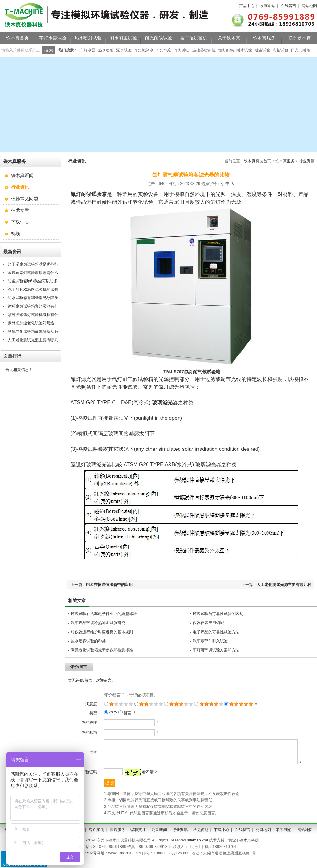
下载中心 (20, 222)
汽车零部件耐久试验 (210, 641)
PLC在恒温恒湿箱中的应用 (109, 585)
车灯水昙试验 (53, 38)
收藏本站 (268, 6)
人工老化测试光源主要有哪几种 (284, 585)
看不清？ (144, 780)
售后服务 (117, 838)
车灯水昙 (88, 50)
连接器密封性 (204, 50)
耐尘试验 (262, 50)
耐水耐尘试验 (123, 38)
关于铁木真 (229, 38)
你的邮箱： (85, 732)
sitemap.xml (198, 849)
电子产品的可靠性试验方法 (216, 632)
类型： (89, 713)
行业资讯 (307, 161)
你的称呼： (85, 722)
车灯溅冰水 (144, 50)
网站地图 (309, 6)
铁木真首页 (17, 38)
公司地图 (263, 838)
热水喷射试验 (88, 38)
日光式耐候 (301, 50)
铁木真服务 (264, 38)
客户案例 (96, 838)
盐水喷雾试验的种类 (88, 641)
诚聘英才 (138, 838)
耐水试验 (244, 50)
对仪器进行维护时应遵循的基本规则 (102, 632)
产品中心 (247, 6)
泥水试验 (124, 50)
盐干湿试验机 (194, 38)
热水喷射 (106, 50)
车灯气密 (164, 50)
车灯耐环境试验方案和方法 (216, 650)
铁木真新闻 (22, 175)
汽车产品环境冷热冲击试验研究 (98, 623)
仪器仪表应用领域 (208, 623)
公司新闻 (159, 838)
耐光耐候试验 (158, 38)
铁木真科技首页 (257, 161)
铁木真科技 (249, 849)
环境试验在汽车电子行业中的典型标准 (104, 614)
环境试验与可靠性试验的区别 (218, 614)
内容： (89, 756)
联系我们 (284, 838)
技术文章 (20, 210)
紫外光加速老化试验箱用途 (31, 323)
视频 (16, 233)
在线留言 (289, 6)
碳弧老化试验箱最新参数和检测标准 (102, 650)
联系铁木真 (300, 38)
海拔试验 (280, 50)
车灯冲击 (182, 50)
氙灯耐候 (226, 50)
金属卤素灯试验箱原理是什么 (33, 273)
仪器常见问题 (25, 199)
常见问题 (201, 838)
